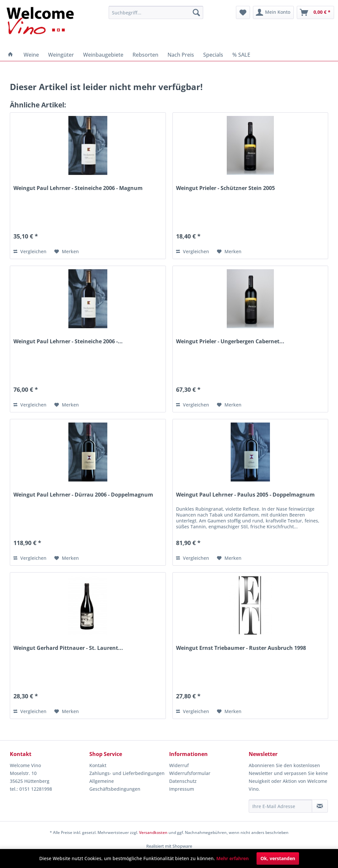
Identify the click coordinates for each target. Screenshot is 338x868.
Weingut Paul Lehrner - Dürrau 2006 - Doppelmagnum (83, 495)
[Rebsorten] (145, 55)
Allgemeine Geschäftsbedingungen (115, 785)
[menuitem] (156, 12)
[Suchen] (196, 12)
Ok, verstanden (278, 858)
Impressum (182, 789)
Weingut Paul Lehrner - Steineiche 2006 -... (68, 341)
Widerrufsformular (190, 773)
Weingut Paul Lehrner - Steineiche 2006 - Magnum (78, 188)
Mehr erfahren (232, 858)
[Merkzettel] (243, 12)
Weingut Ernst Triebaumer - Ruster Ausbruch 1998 (241, 648)
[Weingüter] (61, 55)
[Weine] (31, 55)
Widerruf (179, 765)
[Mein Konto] (273, 12)
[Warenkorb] (315, 12)
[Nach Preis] (181, 55)
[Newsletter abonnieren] (320, 806)
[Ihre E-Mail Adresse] (281, 806)
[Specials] (213, 55)
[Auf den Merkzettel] (67, 252)
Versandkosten (153, 832)
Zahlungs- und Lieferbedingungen (127, 773)
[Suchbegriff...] (156, 12)
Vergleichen (30, 251)
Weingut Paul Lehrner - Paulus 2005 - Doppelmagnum (245, 495)
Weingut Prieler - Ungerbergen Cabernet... (230, 341)
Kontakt (98, 765)
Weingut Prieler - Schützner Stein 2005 (225, 188)
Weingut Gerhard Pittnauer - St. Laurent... (68, 648)
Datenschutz (183, 781)
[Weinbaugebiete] (103, 55)
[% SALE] (241, 55)
